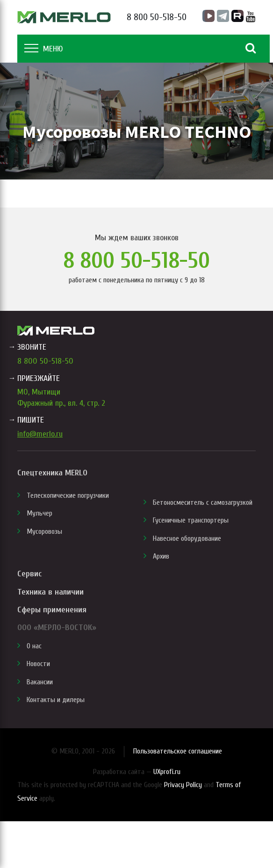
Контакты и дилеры (56, 700)
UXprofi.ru (167, 772)
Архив (161, 556)
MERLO (64, 17)
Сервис (29, 574)
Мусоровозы (44, 531)
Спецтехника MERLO (52, 473)
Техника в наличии (50, 592)
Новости (38, 664)
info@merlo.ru (40, 434)
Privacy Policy (183, 785)
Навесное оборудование (187, 538)
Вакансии (40, 682)
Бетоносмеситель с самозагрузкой (203, 502)
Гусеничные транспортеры (191, 520)
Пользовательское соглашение (178, 751)
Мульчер (40, 513)
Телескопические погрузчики (68, 495)
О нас (34, 646)
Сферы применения (52, 610)
